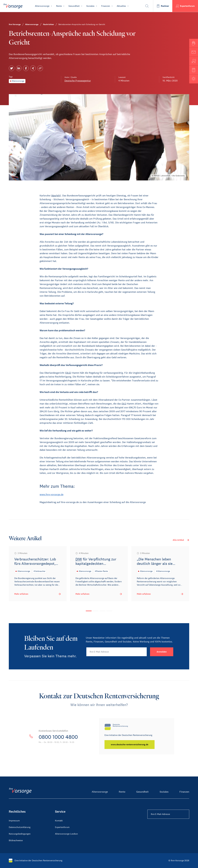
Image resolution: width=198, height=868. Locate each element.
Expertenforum (62, 827)
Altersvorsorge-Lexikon (66, 834)
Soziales (164, 792)
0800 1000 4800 (60, 737)
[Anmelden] (162, 652)
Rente (122, 792)
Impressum (14, 821)
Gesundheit (142, 792)
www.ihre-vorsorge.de (51, 494)
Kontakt (59, 821)
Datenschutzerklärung (20, 827)
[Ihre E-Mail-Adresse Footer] (168, 814)
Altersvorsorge (100, 792)
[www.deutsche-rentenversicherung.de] (130, 745)
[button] (194, 43)
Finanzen (184, 792)
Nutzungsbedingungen (20, 834)
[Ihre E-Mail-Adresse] (117, 652)
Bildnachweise (16, 840)
